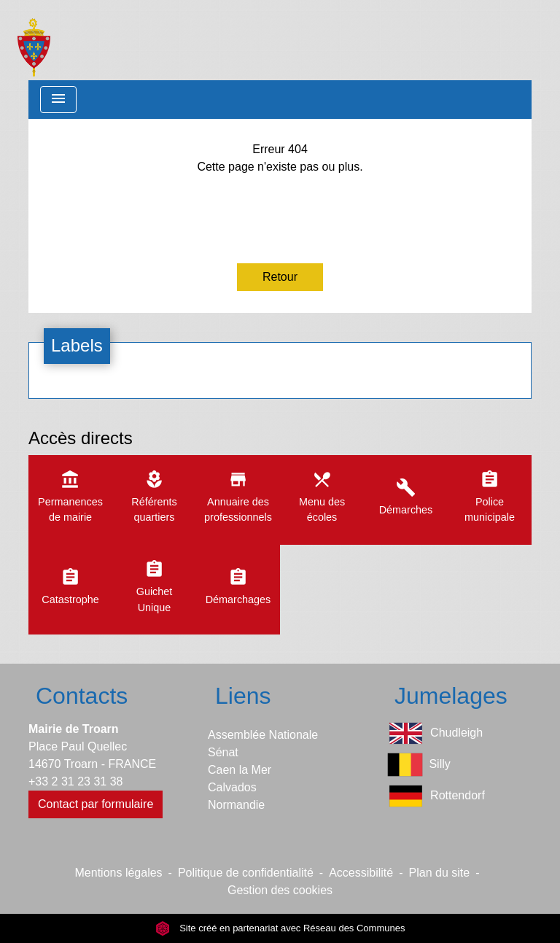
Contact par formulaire (96, 804)
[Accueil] (34, 40)
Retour (280, 277)
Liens (243, 696)
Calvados (232, 787)
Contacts (82, 696)
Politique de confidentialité (246, 873)
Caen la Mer (240, 770)
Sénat (223, 752)
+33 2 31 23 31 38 (75, 781)
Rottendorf (436, 796)
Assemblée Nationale (263, 735)
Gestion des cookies (280, 890)
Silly (419, 765)
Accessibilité (361, 873)
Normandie (236, 805)
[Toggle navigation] (58, 100)
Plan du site (440, 873)
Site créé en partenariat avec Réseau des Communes (280, 928)
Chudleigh (435, 733)
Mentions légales (119, 873)
